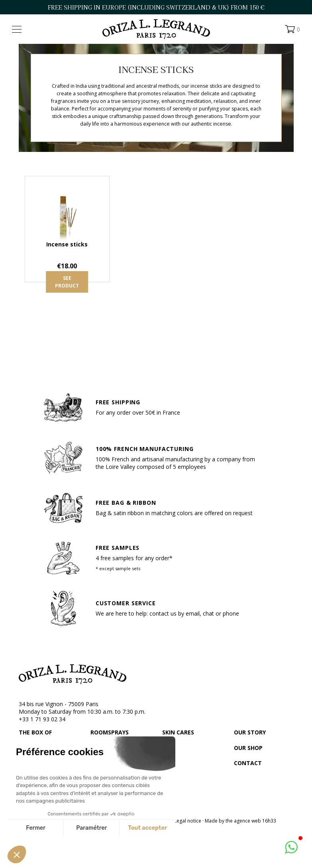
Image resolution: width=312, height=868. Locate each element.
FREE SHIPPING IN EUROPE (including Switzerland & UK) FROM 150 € (156, 7)
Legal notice (188, 821)
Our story (250, 732)
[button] (17, 854)
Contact (248, 763)
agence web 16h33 (255, 821)
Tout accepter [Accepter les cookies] (147, 828)
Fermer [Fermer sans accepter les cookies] (36, 828)
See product (67, 282)
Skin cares (178, 732)
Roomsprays (110, 732)
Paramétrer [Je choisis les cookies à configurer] (91, 828)
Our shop (248, 748)
